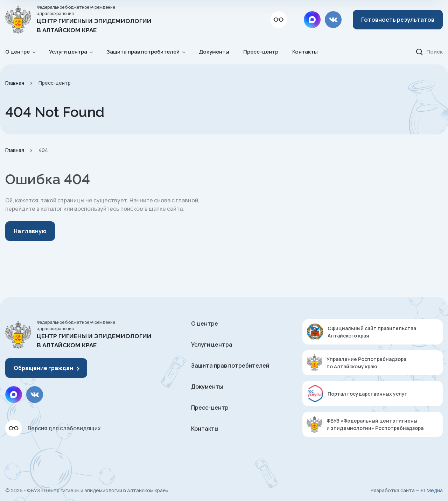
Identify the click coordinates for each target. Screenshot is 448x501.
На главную (30, 231)
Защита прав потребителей (230, 366)
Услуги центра (212, 345)
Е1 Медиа (432, 490)
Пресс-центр (261, 52)
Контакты (305, 52)
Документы (214, 52)
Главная (15, 83)
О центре (205, 323)
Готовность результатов (398, 20)
